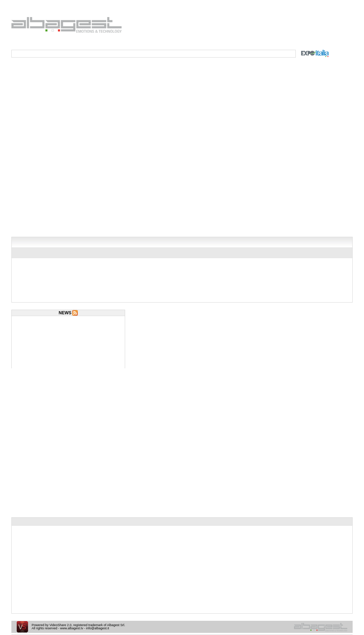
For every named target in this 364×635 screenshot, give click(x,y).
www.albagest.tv (72, 628)
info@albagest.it (98, 628)
